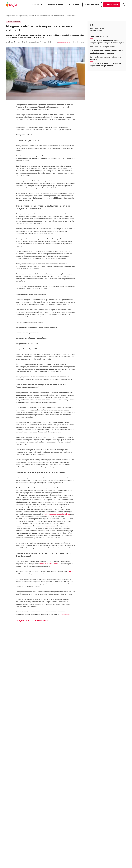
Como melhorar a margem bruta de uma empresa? (105, 58)
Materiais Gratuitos (56, 5)
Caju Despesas (64, 614)
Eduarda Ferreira (64, 42)
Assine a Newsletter (92, 5)
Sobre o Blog (74, 5)
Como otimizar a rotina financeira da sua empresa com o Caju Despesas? (106, 65)
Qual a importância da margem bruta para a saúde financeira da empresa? (106, 52)
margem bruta (23, 620)
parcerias (47, 526)
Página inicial (11, 16)
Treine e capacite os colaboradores (57, 514)
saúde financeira (40, 620)
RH (70, 572)
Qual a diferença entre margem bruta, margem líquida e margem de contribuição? (107, 42)
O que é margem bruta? (99, 37)
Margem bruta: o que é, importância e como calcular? (56, 16)
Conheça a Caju (112, 5)
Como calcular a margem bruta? (102, 47)
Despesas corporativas (26, 16)
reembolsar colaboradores (49, 564)
